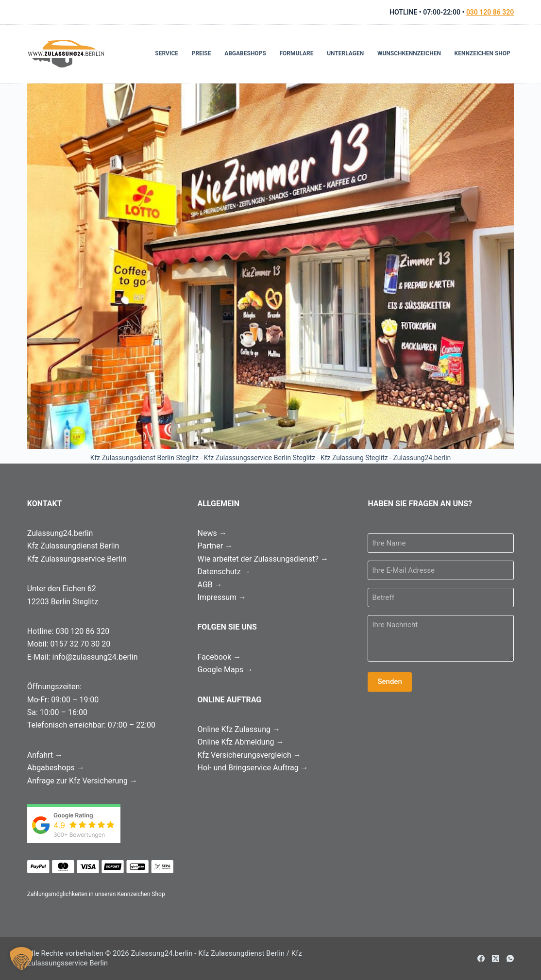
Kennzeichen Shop (482, 53)
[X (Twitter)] (496, 958)
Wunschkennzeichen (409, 53)
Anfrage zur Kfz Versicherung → (82, 781)
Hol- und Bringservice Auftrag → (253, 768)
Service (167, 53)
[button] (21, 959)
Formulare (296, 53)
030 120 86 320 (490, 12)
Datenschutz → (224, 572)
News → (212, 533)
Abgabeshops (245, 53)
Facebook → (219, 657)
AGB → (210, 585)
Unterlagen (345, 53)
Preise (202, 53)
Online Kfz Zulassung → (239, 729)
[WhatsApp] (510, 958)
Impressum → (222, 597)
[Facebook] (481, 958)
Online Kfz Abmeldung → (241, 742)
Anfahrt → (45, 755)
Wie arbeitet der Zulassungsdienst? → (263, 559)
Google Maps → (225, 670)
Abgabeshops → (56, 768)
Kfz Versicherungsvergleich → (249, 755)
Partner (215, 546)
